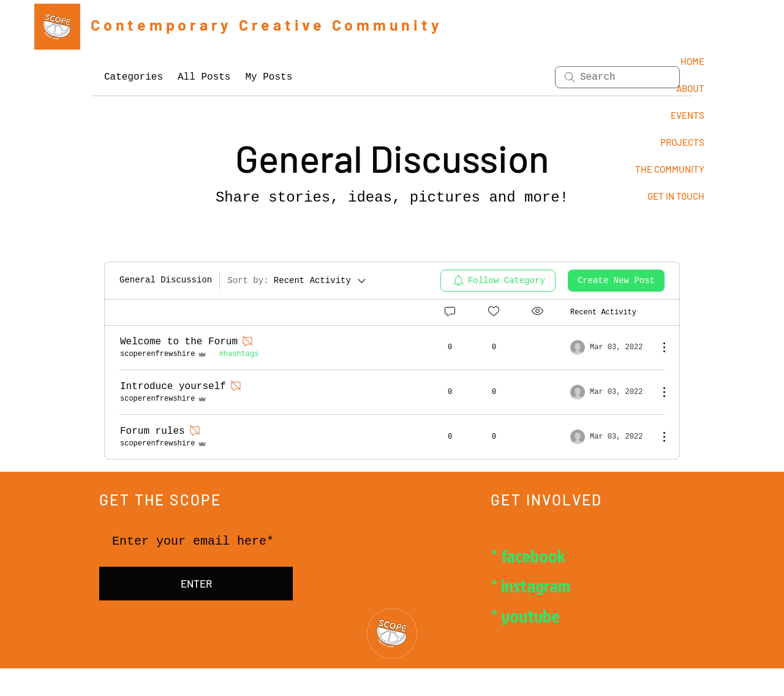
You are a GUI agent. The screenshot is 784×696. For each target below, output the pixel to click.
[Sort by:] (297, 281)
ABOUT (690, 88)
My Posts (269, 77)
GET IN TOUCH (676, 196)
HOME (692, 61)
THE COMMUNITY (670, 169)
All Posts (204, 77)
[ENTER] (196, 584)
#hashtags (239, 354)
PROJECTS (682, 142)
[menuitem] (498, 281)
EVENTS (688, 115)
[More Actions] (658, 347)
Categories (134, 77)
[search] (617, 77)
